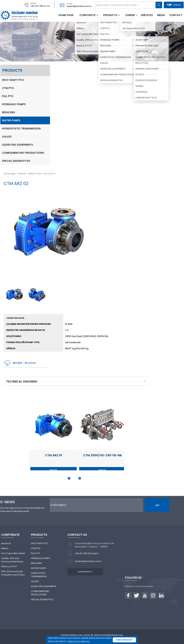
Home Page (10, 174)
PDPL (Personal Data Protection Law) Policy (13, 573)
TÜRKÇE (174, 5)
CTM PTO (8, 88)
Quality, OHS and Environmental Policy (12, 560)
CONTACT (176, 15)
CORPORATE (88, 15)
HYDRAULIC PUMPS (14, 104)
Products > (23, 174)
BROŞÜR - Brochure (20, 363)
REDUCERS (9, 112)
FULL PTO (8, 96)
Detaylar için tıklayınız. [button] (79, 641)
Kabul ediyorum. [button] (124, 640)
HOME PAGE (66, 15)
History (5, 548)
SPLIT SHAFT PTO (13, 80)
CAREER (130, 15)
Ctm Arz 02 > (50, 174)
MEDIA (161, 15)
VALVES (7, 137)
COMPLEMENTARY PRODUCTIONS (23, 153)
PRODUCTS (110, 15)
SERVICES (147, 15)
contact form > (85, 572)
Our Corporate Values (13, 553)
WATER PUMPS (11, 120)
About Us (6, 543)
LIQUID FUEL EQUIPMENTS (17, 145)
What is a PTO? (9, 566)
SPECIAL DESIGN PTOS (16, 161)
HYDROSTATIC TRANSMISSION (21, 129)
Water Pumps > (36, 174)
